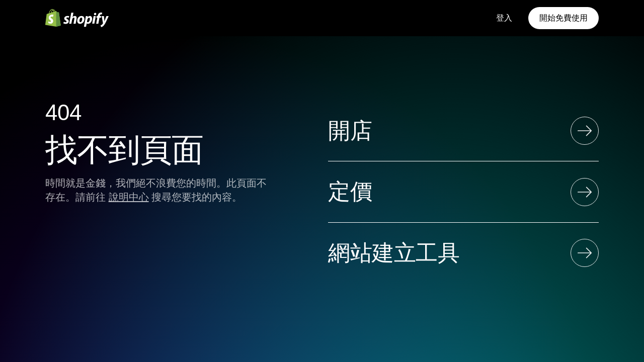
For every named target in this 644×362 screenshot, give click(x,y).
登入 (504, 18)
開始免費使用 (563, 18)
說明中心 (129, 197)
